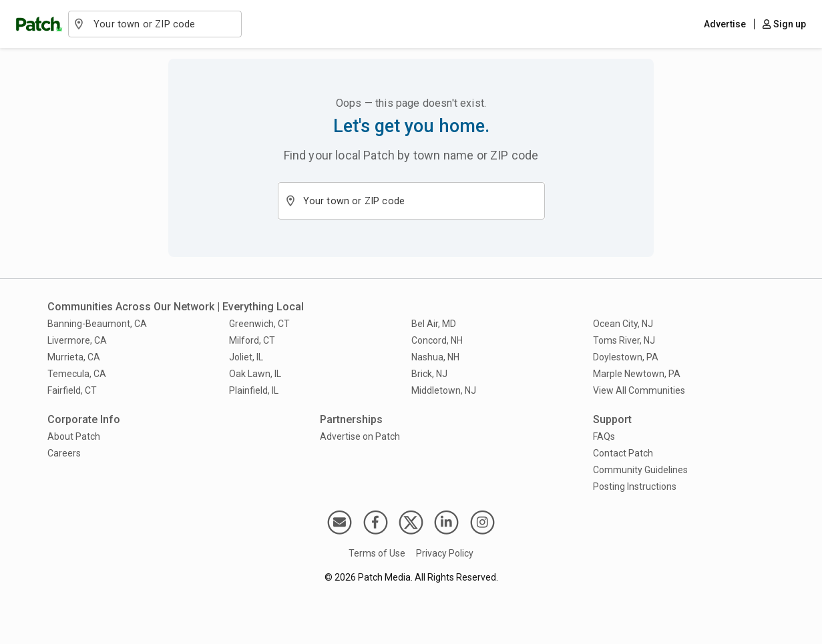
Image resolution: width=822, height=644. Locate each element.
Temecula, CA (77, 374)
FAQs (604, 436)
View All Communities (639, 390)
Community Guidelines (640, 470)
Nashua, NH (435, 357)
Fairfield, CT (72, 390)
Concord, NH (437, 340)
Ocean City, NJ (623, 324)
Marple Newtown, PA (637, 374)
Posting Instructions (635, 487)
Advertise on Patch (360, 436)
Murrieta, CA (74, 357)
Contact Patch (623, 453)
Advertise (725, 24)
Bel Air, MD (434, 324)
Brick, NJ (429, 374)
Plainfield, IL (254, 390)
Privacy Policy (445, 553)
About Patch (74, 436)
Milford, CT (252, 340)
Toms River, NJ (624, 340)
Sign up (784, 24)
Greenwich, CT (259, 324)
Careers (64, 453)
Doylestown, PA (626, 357)
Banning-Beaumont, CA (97, 324)
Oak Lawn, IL (255, 374)
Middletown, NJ (444, 390)
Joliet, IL (246, 357)
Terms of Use (377, 553)
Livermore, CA (77, 340)
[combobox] (162, 24)
